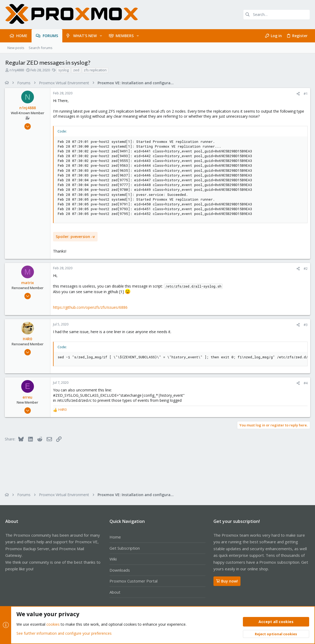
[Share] (298, 94)
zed (76, 70)
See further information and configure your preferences (64, 633)
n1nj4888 (17, 70)
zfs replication (95, 70)
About (115, 592)
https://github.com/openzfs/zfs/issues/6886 (91, 307)
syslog (64, 70)
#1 (305, 94)
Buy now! (227, 581)
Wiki (113, 559)
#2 (305, 268)
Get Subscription (125, 548)
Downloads (120, 570)
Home (115, 537)
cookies (53, 625)
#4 (305, 383)
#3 (305, 325)
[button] (101, 36)
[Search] (277, 15)
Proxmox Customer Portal (134, 581)
